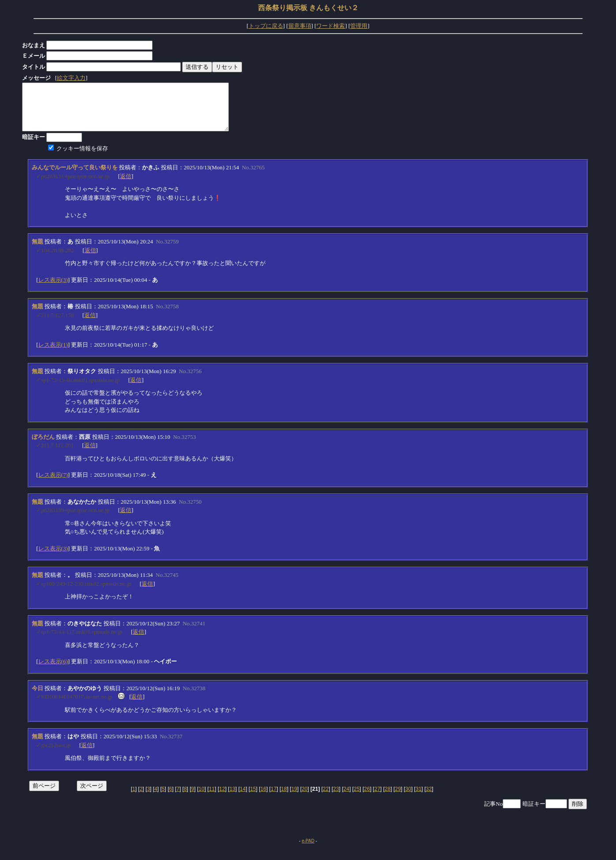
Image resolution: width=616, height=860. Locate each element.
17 (274, 798)
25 (357, 798)
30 (408, 798)
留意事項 (300, 26)
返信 (126, 185)
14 (243, 798)
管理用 (359, 26)
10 (201, 798)
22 (326, 798)
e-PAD (308, 850)
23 (336, 798)
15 (253, 798)
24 (346, 798)
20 (304, 798)
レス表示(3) (53, 289)
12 (222, 798)
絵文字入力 (71, 78)
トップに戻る (266, 26)
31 (418, 798)
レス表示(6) (53, 671)
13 (232, 798)
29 (398, 798)
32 (429, 798)
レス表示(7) (53, 484)
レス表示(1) (53, 354)
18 (284, 798)
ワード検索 (330, 26)
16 (263, 798)
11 (212, 798)
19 (294, 798)
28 (387, 798)
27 (377, 798)
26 (367, 798)
